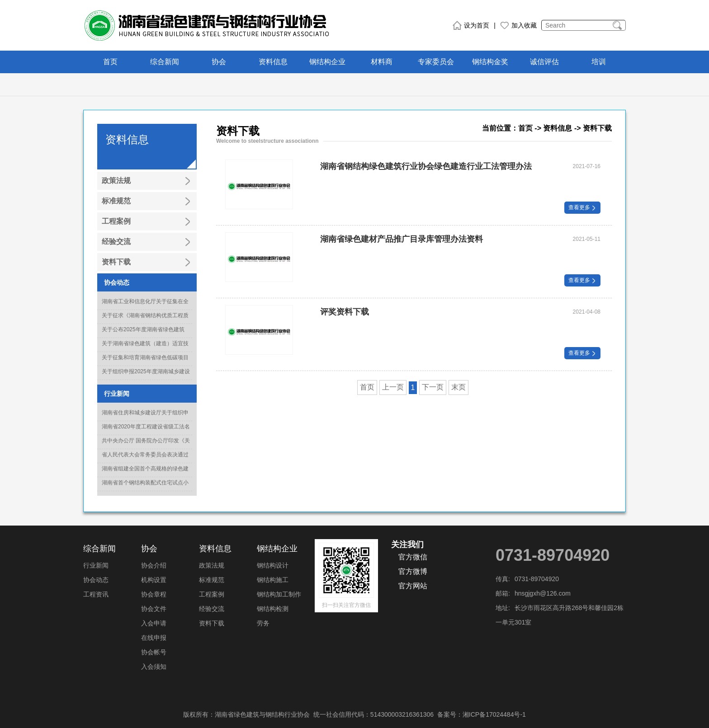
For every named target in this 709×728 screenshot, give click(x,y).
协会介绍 (154, 565)
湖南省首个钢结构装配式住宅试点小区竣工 (145, 488)
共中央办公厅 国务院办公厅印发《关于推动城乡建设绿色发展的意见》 (146, 446)
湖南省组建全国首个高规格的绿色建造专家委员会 (145, 474)
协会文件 (154, 609)
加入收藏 (518, 25)
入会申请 (154, 623)
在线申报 (154, 638)
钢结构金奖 (490, 62)
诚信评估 (544, 62)
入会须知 (154, 667)
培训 (599, 62)
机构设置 (154, 580)
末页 (458, 387)
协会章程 (154, 594)
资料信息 (273, 62)
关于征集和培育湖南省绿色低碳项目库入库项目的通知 (145, 363)
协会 (219, 62)
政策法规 (212, 565)
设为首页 (471, 25)
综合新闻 (165, 62)
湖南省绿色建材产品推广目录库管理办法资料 (402, 239)
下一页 (433, 387)
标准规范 (212, 580)
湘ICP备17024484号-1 (494, 714)
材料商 (382, 62)
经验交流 (212, 609)
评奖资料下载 (345, 312)
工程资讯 (96, 594)
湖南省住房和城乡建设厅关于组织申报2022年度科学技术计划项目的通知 (146, 418)
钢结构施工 (273, 580)
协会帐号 (154, 652)
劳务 (263, 623)
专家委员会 (436, 62)
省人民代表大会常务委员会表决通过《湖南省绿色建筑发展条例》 (145, 460)
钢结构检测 (273, 609)
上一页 (393, 387)
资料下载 (212, 623)
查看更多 (582, 207)
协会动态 (96, 580)
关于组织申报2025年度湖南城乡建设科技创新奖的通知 (146, 377)
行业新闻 (96, 565)
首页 (110, 62)
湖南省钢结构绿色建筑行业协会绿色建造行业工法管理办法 (426, 166)
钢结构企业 (327, 62)
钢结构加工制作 (279, 594)
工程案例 (212, 594)
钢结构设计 (273, 565)
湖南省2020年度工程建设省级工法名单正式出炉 (146, 432)
